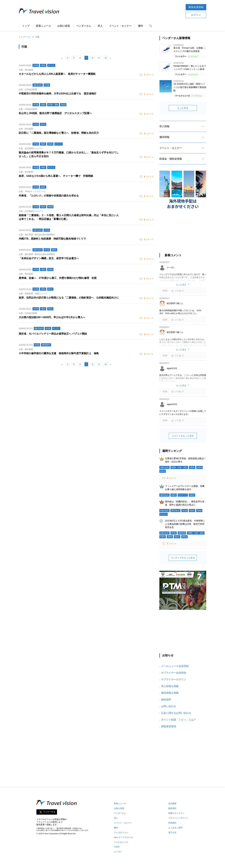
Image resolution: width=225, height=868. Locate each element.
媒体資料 (166, 700)
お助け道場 (64, 26)
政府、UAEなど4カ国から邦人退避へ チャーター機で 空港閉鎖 (56, 176)
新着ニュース (43, 26)
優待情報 (164, 137)
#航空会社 (164, 495)
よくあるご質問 (175, 828)
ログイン (196, 15)
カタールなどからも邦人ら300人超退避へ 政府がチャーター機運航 (57, 74)
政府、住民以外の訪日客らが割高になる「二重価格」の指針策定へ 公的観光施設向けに (69, 298)
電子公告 (172, 833)
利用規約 (172, 823)
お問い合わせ (169, 706)
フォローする (49, 812)
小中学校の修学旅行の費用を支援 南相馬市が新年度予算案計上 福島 (59, 353)
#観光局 (182, 533)
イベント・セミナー (120, 26)
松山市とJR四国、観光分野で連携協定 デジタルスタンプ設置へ (55, 113)
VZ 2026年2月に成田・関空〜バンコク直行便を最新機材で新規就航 (190, 87)
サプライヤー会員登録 (174, 673)
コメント (149, 75)
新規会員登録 (196, 7)
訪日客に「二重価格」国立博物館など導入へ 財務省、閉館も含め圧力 (59, 133)
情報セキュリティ (176, 813)
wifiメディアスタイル (124, 837)
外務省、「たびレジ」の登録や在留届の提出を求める (49, 196)
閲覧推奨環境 (169, 726)
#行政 (185, 511)
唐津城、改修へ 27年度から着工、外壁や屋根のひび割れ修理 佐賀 (58, 278)
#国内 (199, 467)
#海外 (192, 467)
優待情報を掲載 (170, 693)
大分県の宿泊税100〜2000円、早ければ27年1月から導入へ (52, 317)
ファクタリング (121, 842)
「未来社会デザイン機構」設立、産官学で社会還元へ (49, 258)
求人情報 (164, 126)
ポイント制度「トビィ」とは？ (179, 720)
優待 (140, 26)
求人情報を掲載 (170, 686)
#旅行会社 (164, 467)
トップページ (25, 37)
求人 (100, 26)
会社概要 (172, 803)
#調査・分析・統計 (179, 467)
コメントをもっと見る (183, 436)
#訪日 (163, 471)
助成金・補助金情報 (171, 159)
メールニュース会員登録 (175, 666)
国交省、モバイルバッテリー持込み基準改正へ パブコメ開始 (53, 334)
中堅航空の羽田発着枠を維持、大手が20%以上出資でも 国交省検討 (57, 94)
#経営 (192, 495)
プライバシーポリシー (178, 818)
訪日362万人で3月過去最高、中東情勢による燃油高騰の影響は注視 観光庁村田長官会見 (185, 524)
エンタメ (118, 852)
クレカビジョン (121, 833)
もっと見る (183, 108)
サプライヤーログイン (174, 679)
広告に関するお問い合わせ (176, 713)
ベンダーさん (84, 26)
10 (106, 58)
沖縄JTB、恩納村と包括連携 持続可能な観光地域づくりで (52, 239)
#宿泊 (184, 537)
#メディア (183, 495)
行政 (37, 37)
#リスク (164, 514)
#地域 (199, 511)
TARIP (117, 847)
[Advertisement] (122, 11)
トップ (26, 26)
